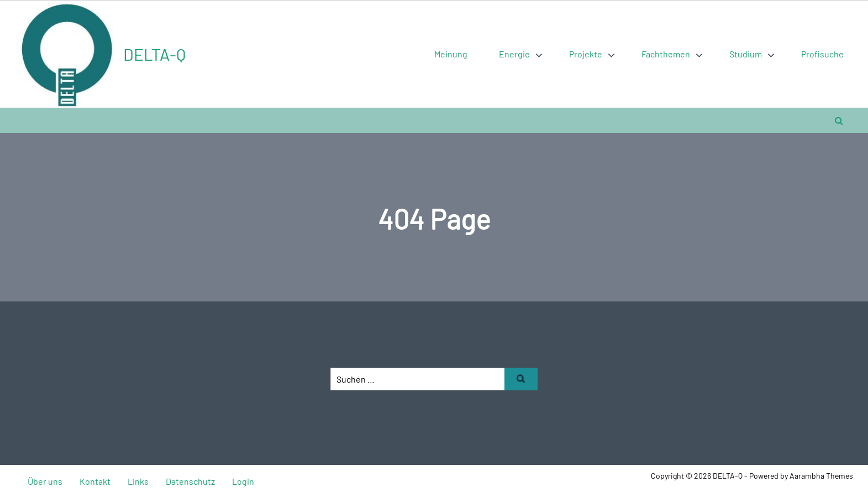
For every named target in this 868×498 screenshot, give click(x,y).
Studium (746, 54)
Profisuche (822, 54)
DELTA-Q (154, 54)
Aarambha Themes (821, 476)
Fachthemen (666, 54)
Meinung (451, 54)
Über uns (45, 481)
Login (243, 481)
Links (138, 481)
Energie (514, 54)
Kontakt (95, 481)
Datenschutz (190, 481)
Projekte (586, 54)
